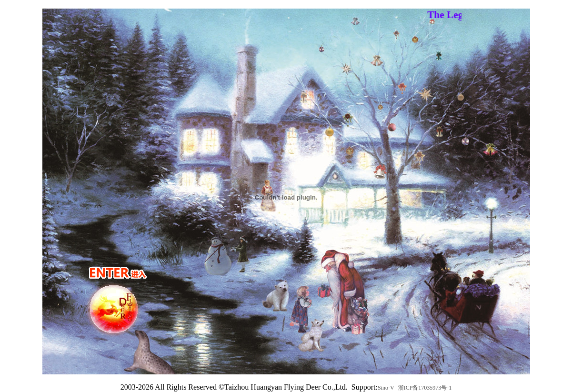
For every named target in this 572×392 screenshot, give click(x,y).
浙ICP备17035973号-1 (425, 388)
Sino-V (386, 388)
